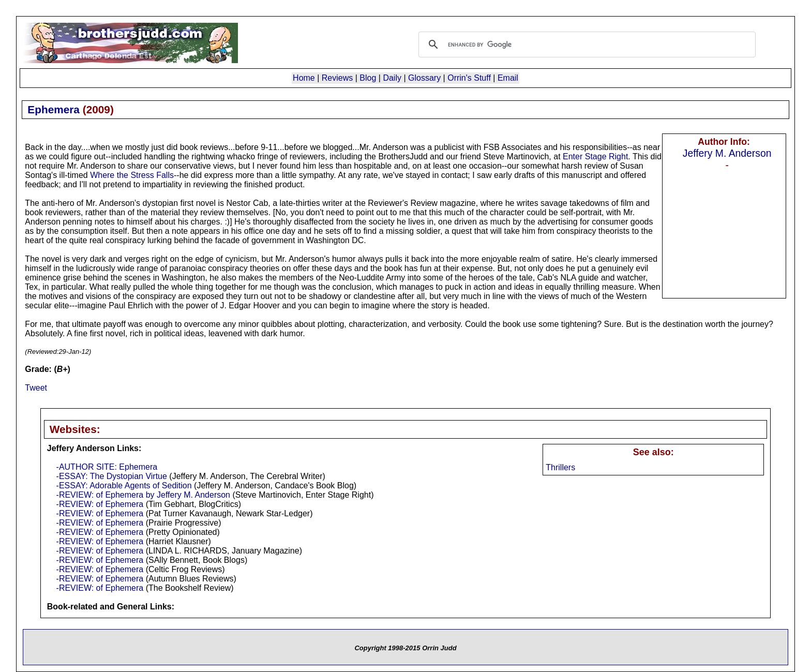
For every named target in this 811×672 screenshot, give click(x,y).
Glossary (424, 78)
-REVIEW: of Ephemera (100, 504)
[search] (585, 44)
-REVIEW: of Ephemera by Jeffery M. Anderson (143, 495)
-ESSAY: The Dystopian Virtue (112, 476)
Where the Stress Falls (132, 175)
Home (304, 78)
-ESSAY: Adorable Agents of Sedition (124, 486)
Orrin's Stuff (469, 78)
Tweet (36, 388)
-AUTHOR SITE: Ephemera (107, 467)
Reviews (337, 78)
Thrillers (560, 467)
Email (508, 78)
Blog (368, 78)
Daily (392, 78)
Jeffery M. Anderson (727, 153)
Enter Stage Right (595, 156)
